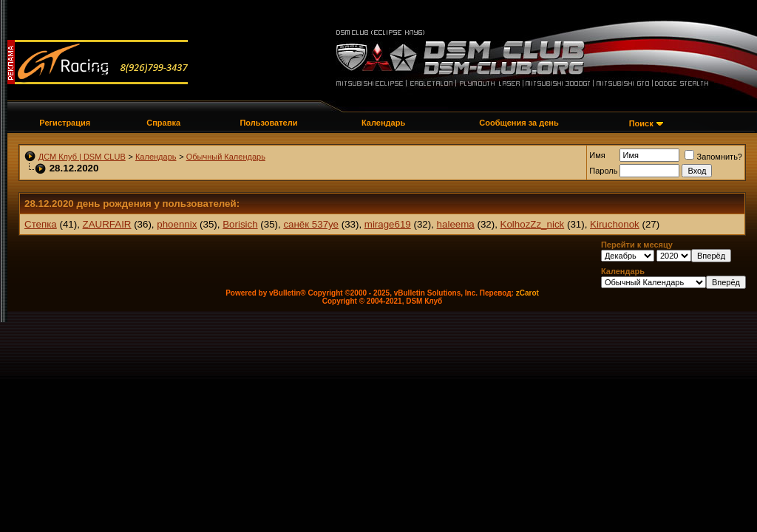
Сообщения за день (519, 123)
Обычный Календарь (226, 157)
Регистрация (65, 123)
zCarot (527, 293)
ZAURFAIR (107, 224)
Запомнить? (713, 157)
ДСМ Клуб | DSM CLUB (82, 157)
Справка (163, 123)
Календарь (383, 123)
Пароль (603, 171)
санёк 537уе (311, 224)
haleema (456, 224)
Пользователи (268, 123)
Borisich (240, 224)
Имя (597, 155)
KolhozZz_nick (533, 224)
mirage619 (388, 224)
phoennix (177, 224)
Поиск (641, 123)
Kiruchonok (615, 224)
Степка (41, 224)
